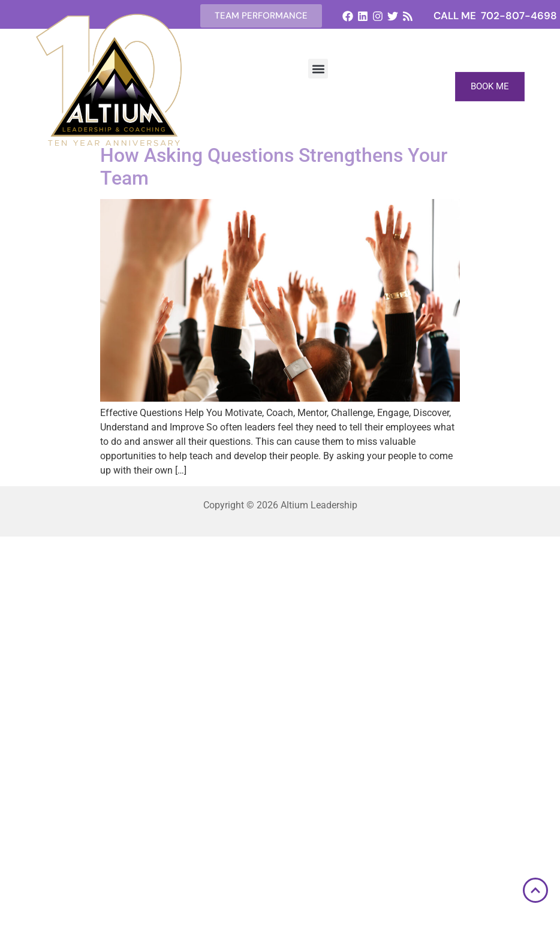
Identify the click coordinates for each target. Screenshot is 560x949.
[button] (318, 69)
